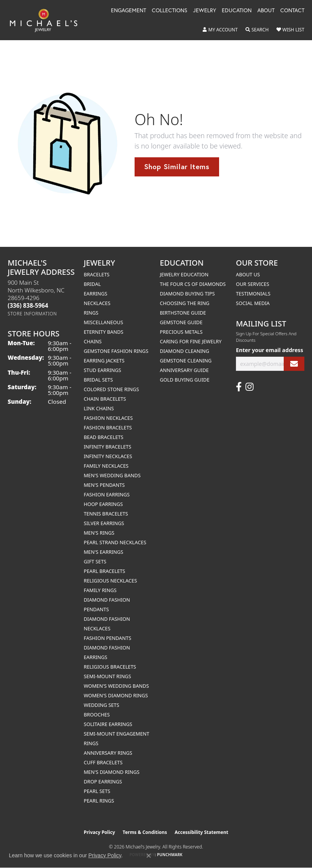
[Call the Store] (28, 305)
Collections (170, 11)
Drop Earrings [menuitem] (103, 782)
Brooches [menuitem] (97, 715)
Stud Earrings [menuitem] (102, 370)
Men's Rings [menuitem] (99, 533)
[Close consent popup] (149, 856)
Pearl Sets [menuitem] (97, 791)
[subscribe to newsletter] (294, 364)
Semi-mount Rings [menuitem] (107, 676)
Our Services (253, 284)
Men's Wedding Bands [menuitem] (112, 475)
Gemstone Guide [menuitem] (181, 322)
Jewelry (205, 11)
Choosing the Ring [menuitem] (185, 303)
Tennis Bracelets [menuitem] (106, 514)
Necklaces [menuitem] (97, 303)
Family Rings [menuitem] (100, 590)
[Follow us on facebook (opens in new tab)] (239, 387)
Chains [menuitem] (93, 341)
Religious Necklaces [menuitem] (110, 581)
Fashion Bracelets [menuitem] (108, 427)
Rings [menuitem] (91, 313)
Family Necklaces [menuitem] (106, 466)
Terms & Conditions (145, 832)
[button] (220, 30)
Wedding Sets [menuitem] (102, 705)
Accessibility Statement (201, 832)
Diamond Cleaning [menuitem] (184, 351)
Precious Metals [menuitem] (181, 332)
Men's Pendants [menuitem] (104, 485)
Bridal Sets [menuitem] (98, 380)
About (266, 11)
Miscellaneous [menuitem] (103, 322)
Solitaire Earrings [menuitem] (108, 724)
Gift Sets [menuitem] (95, 561)
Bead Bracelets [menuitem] (104, 437)
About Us (248, 274)
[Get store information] (32, 314)
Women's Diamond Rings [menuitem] (116, 695)
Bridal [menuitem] (92, 284)
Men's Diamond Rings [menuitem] (112, 772)
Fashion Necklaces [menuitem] (108, 418)
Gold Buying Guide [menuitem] (185, 380)
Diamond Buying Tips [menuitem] (187, 294)
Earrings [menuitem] (96, 294)
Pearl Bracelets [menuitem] (104, 571)
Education (237, 11)
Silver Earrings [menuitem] (104, 523)
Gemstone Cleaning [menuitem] (186, 361)
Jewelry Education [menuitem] (184, 274)
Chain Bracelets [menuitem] (105, 399)
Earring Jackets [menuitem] (104, 361)
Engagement (128, 11)
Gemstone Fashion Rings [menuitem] (116, 351)
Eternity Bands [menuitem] (104, 332)
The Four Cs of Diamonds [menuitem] (193, 284)
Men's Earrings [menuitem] (103, 552)
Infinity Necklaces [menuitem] (108, 456)
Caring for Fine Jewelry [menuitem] (191, 341)
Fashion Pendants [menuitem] (107, 638)
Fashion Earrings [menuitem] (107, 494)
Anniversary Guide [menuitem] (184, 370)
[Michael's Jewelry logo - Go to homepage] (47, 20)
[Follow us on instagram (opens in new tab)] (249, 387)
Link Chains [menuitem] (99, 408)
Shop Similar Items (177, 166)
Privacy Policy (99, 832)
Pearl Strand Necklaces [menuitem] (115, 542)
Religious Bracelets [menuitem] (110, 667)
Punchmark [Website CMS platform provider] (170, 855)
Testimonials (253, 294)
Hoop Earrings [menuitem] (103, 504)
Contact (292, 11)
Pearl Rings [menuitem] (99, 801)
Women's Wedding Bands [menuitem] (116, 686)
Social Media (253, 303)
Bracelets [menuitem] (97, 274)
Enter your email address (270, 350)
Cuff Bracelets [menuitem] (103, 762)
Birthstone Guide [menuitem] (183, 313)
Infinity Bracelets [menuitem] (107, 447)
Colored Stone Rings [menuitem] (111, 389)
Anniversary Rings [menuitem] (108, 753)
